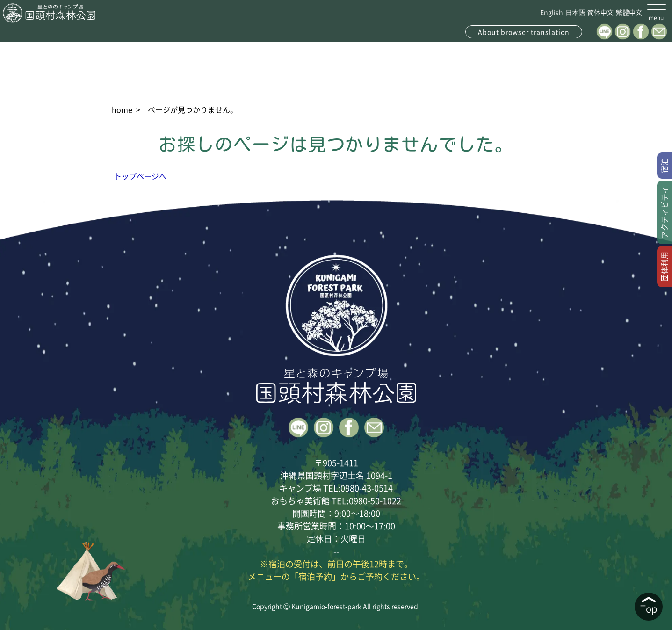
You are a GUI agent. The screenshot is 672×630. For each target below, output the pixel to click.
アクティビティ (664, 212)
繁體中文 (629, 12)
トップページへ (140, 176)
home (122, 109)
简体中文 (600, 12)
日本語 (575, 12)
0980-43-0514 (367, 488)
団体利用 (664, 267)
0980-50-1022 (375, 500)
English (552, 12)
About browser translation (524, 32)
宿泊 (664, 166)
